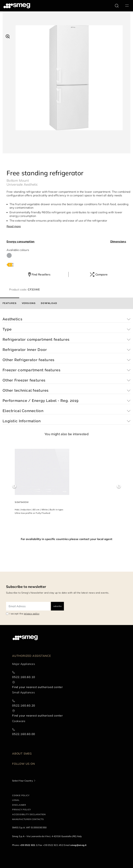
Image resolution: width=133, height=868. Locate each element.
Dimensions (118, 241)
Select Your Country (23, 781)
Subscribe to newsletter (26, 587)
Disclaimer (19, 805)
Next (119, 486)
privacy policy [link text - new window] (32, 614)
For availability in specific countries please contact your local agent (66, 539)
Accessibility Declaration (29, 814)
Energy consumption (21, 241)
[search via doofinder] (117, 6)
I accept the (25, 614)
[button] (8, 36)
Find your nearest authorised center (37, 687)
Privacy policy (22, 810)
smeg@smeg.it (78, 845)
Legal (16, 800)
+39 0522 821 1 (29, 845)
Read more (14, 226)
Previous (14, 486)
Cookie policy (21, 795)
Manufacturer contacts (28, 819)
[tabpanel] (69, 81)
